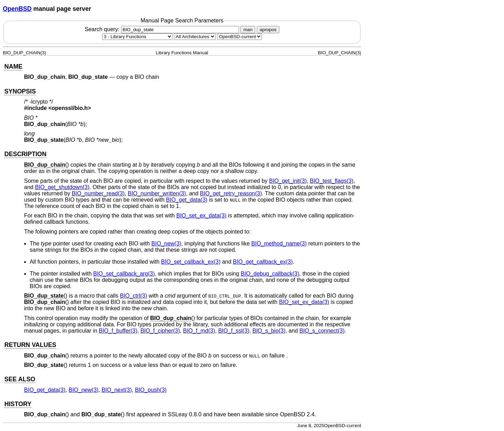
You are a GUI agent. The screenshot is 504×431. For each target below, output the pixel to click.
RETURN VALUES (30, 345)
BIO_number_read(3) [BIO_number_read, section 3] (98, 193)
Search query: (163, 29)
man (248, 30)
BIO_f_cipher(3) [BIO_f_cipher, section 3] (160, 331)
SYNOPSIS (20, 91)
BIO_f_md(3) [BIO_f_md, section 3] (199, 331)
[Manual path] (239, 37)
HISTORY (18, 404)
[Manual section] (137, 37)
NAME (13, 67)
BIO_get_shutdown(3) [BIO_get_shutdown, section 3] (62, 187)
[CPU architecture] (195, 37)
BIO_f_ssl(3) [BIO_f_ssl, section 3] (234, 331)
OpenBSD (17, 9)
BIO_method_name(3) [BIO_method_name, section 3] (279, 244)
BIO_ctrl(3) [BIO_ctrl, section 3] (134, 296)
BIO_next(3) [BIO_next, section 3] (117, 390)
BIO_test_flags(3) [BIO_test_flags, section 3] (332, 181)
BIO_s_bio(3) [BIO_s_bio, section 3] (269, 331)
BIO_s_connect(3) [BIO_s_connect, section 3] (322, 331)
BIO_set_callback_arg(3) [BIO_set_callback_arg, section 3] (124, 274)
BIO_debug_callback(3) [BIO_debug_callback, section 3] (270, 274)
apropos (268, 30)
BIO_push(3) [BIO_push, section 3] (151, 390)
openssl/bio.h (70, 108)
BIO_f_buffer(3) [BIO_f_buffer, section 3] (118, 331)
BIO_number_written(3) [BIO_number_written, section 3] (157, 193)
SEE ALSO (20, 379)
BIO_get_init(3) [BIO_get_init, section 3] (288, 181)
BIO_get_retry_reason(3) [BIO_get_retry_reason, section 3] (231, 193)
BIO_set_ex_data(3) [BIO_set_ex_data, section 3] (201, 215)
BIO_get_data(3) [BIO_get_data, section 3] (187, 200)
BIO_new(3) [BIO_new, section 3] (166, 244)
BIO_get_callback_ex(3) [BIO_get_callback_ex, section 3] (263, 262)
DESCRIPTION (25, 154)
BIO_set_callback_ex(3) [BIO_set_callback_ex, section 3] (191, 262)
